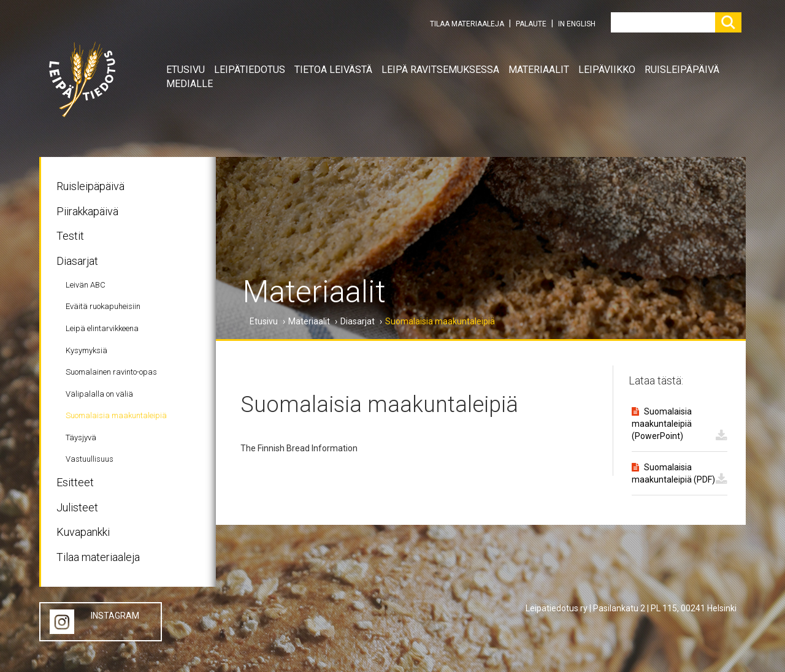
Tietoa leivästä (333, 70)
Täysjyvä (81, 437)
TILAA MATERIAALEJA (467, 24)
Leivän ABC (86, 285)
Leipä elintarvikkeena (102, 328)
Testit (70, 236)
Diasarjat (77, 261)
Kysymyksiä (86, 350)
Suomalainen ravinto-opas (111, 372)
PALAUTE (531, 24)
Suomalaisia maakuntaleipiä (116, 415)
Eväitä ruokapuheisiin (103, 306)
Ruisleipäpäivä (682, 70)
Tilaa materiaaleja (98, 557)
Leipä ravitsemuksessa (440, 70)
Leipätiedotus (250, 70)
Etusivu (186, 70)
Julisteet (77, 507)
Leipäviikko (607, 70)
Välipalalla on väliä (99, 394)
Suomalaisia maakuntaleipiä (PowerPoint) (662, 424)
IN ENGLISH (577, 24)
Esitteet (75, 482)
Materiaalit (539, 70)
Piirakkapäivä (87, 211)
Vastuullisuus (90, 459)
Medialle (190, 84)
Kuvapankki (83, 532)
